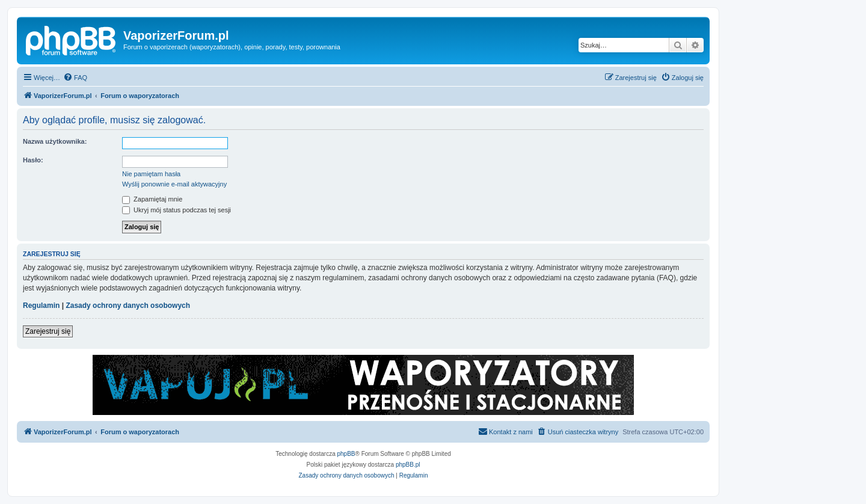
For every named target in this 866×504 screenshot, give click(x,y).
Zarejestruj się (48, 331)
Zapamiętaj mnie (152, 199)
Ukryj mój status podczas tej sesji (177, 210)
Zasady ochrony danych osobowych (128, 306)
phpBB (346, 454)
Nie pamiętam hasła (151, 174)
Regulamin (41, 306)
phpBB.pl (408, 465)
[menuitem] (75, 78)
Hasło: (33, 160)
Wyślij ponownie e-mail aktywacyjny (174, 184)
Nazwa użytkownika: (55, 141)
